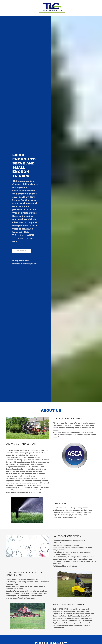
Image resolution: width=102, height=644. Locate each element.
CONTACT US (21, 251)
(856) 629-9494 (21, 260)
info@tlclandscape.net (25, 264)
